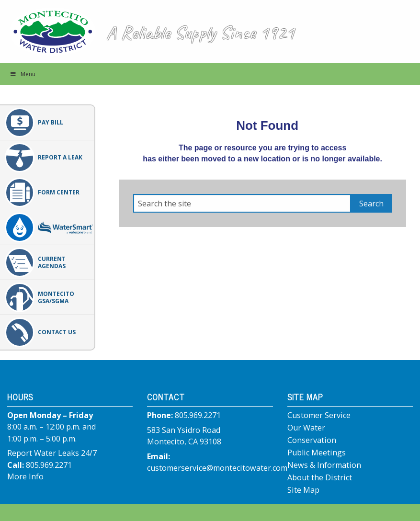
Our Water (306, 428)
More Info (25, 476)
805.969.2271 (49, 465)
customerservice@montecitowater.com (217, 468)
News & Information (324, 465)
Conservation (312, 440)
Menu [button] (23, 74)
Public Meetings (317, 453)
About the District (320, 477)
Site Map (303, 490)
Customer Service (319, 415)
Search (371, 204)
